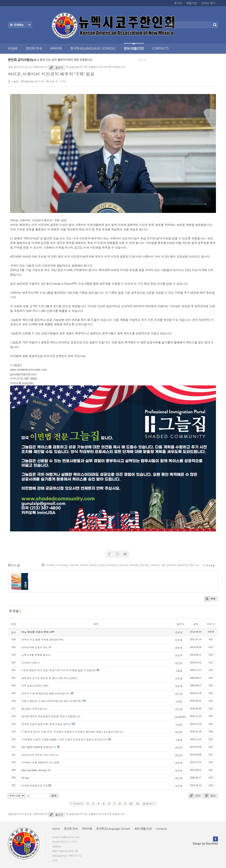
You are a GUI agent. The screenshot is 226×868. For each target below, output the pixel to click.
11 (138, 804)
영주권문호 (112, 565)
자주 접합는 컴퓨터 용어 (35, 686)
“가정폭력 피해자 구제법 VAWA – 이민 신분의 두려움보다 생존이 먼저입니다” (65, 740)
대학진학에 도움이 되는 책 (36, 647)
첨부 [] (14, 565)
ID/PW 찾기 (208, 3)
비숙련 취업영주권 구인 (35, 786)
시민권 (102, 565)
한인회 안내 (34, 48)
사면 (163, 565)
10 (131, 804)
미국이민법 (62, 565)
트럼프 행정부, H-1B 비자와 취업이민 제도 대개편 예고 (52, 701)
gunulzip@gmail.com (23, 374)
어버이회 (56, 48)
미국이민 (51, 565)
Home (13, 48)
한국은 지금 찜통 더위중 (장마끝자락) (42, 640)
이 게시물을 (209, 565)
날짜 (196, 624)
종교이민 (144, 565)
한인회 (179, 632)
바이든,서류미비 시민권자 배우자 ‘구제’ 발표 (51, 74)
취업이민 (124, 565)
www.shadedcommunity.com (29, 369)
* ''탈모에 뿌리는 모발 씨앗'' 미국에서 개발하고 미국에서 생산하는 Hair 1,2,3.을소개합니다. (73, 732)
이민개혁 (74, 565)
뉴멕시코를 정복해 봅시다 (36, 655)
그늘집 (15, 82)
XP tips (25, 778)
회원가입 (192, 3)
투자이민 (134, 565)
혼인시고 (194, 565)
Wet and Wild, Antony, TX (36, 770)
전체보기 (20, 25)
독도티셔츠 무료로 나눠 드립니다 (40, 755)
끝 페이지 (149, 804)
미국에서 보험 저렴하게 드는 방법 (40, 762)
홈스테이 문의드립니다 (34, 709)
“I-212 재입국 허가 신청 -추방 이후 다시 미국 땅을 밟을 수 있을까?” (59, 670)
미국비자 (84, 565)
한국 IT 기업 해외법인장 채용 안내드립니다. (46, 693)
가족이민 (155, 565)
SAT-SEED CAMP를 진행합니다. (39, 747)
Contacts (161, 48)
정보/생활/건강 (134, 47)
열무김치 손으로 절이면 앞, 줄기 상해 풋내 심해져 (49, 678)
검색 (54, 796)
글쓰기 (56, 68)
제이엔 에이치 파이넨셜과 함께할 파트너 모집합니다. (51, 716)
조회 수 (211, 624)
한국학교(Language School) (93, 48)
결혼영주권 (183, 565)
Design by (205, 844)
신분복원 (171, 565)
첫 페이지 (77, 804)
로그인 (178, 3)
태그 (210, 796)
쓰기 (194, 796)
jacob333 (180, 717)
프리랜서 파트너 (31, 663)
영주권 (93, 565)
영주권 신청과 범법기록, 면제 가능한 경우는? (47, 724)
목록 (210, 599)
